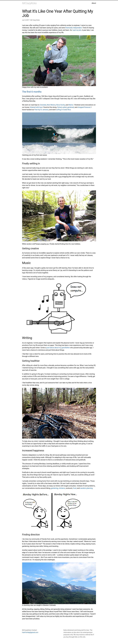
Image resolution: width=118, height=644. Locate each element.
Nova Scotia (61, 105)
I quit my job (77, 30)
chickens (62, 488)
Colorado (43, 105)
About (94, 3)
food (75, 488)
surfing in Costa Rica (63, 110)
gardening (55, 488)
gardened (71, 107)
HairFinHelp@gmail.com (30, 632)
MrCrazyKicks (29, 3)
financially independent (74, 28)
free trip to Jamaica (42, 110)
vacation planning (86, 488)
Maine (71, 105)
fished (59, 107)
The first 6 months (32, 92)
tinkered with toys (36, 107)
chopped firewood (84, 107)
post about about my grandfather (58, 348)
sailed (64, 107)
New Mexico (51, 105)
